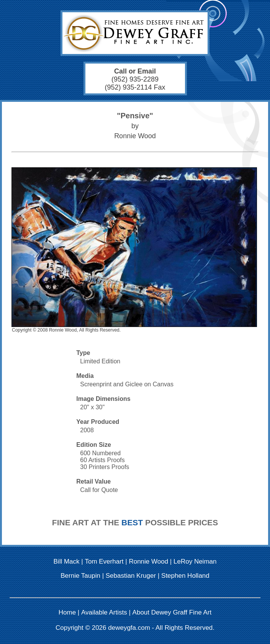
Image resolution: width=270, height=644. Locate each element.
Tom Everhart (104, 561)
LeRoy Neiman (195, 561)
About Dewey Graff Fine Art (172, 612)
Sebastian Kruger (131, 576)
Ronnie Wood (148, 561)
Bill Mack (67, 561)
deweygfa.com (129, 628)
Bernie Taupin (80, 576)
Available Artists (104, 612)
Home (67, 612)
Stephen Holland (185, 576)
